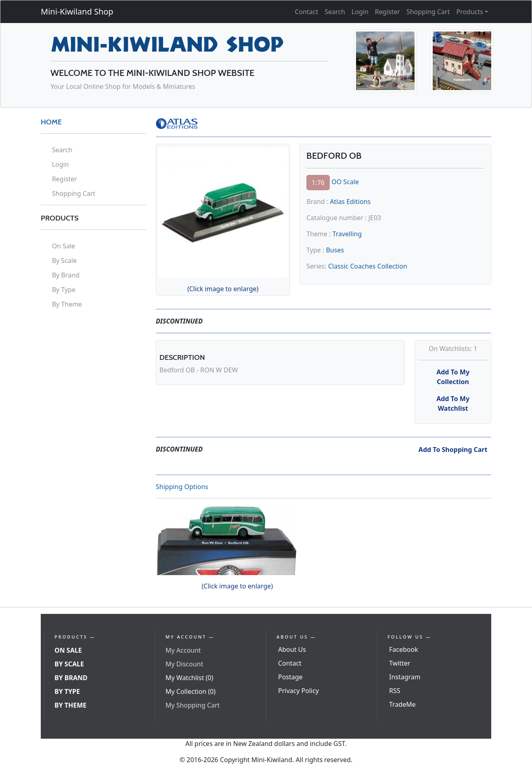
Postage (290, 677)
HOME (51, 122)
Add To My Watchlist (453, 403)
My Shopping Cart (193, 705)
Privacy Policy (298, 691)
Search (335, 12)
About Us (292, 649)
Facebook (404, 649)
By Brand (66, 275)
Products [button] (470, 12)
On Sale (64, 246)
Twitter (400, 663)
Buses (335, 250)
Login (360, 12)
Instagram (405, 677)
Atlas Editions (350, 202)
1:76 (318, 183)
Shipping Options (182, 487)
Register (387, 12)
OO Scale (345, 182)
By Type (64, 290)
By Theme (67, 304)
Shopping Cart (428, 12)
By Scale (64, 261)
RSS (395, 691)
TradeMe (402, 704)
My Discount (184, 664)
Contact (306, 12)
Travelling (347, 234)
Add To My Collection (453, 377)
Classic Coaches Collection (368, 266)
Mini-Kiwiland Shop (77, 12)
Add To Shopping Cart (453, 450)
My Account (183, 650)
